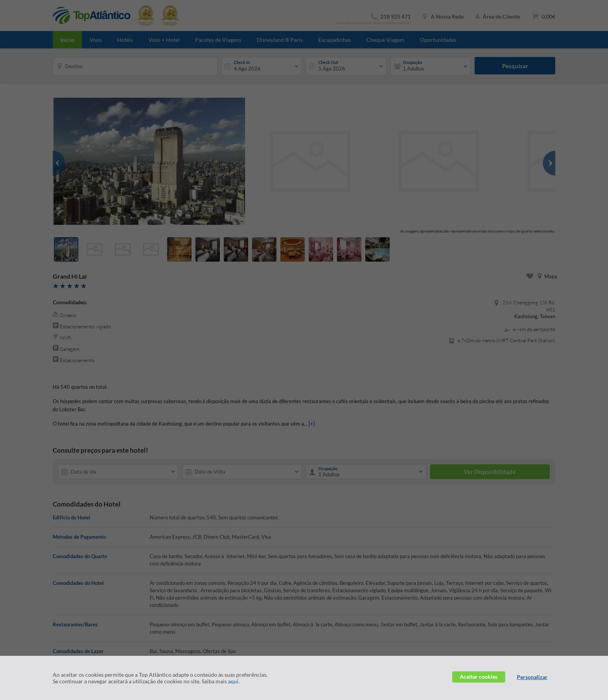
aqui (233, 681)
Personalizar (532, 677)
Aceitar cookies (479, 677)
